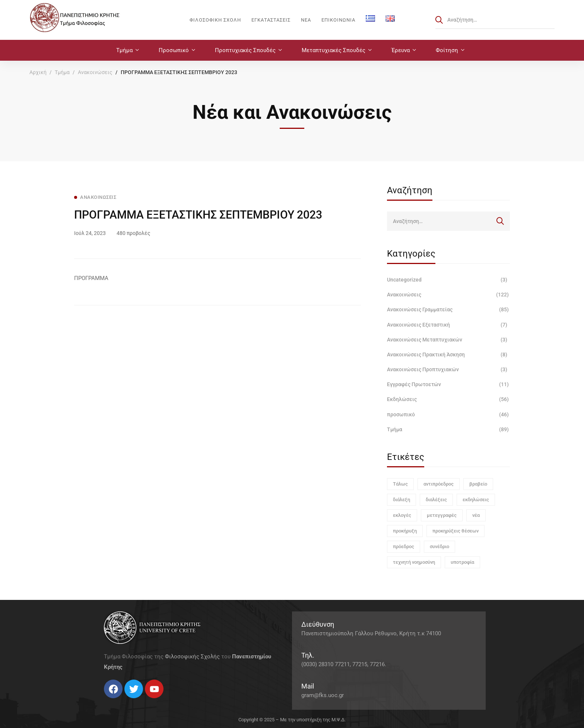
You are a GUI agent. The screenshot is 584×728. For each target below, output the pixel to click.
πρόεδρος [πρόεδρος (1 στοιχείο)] (404, 546)
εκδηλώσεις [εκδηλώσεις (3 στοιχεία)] (476, 500)
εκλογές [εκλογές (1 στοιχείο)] (402, 515)
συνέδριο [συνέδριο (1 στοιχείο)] (439, 546)
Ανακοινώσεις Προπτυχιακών (448, 369)
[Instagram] (119, 701)
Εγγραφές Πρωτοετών (448, 384)
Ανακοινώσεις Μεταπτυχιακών (448, 340)
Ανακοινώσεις (95, 72)
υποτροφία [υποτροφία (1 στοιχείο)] (462, 562)
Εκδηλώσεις (448, 399)
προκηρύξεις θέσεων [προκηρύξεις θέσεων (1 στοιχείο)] (456, 531)
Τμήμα (62, 72)
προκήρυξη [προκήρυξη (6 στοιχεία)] (405, 531)
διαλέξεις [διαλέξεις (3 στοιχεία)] (436, 500)
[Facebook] (104, 701)
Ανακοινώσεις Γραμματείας (448, 309)
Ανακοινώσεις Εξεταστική (448, 325)
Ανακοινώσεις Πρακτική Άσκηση (448, 355)
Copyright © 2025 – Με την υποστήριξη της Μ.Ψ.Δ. (292, 720)
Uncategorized (448, 280)
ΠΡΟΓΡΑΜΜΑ (91, 278)
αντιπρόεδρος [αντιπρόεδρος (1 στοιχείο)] (439, 484)
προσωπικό (448, 414)
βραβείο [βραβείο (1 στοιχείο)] (478, 484)
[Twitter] (111, 701)
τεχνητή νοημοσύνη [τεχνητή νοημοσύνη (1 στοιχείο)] (414, 562)
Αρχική (38, 72)
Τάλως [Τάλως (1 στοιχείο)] (400, 484)
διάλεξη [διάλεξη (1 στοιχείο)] (401, 500)
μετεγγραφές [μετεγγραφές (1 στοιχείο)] (442, 515)
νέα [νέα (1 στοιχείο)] (476, 515)
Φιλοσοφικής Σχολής (192, 657)
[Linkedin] (126, 701)
